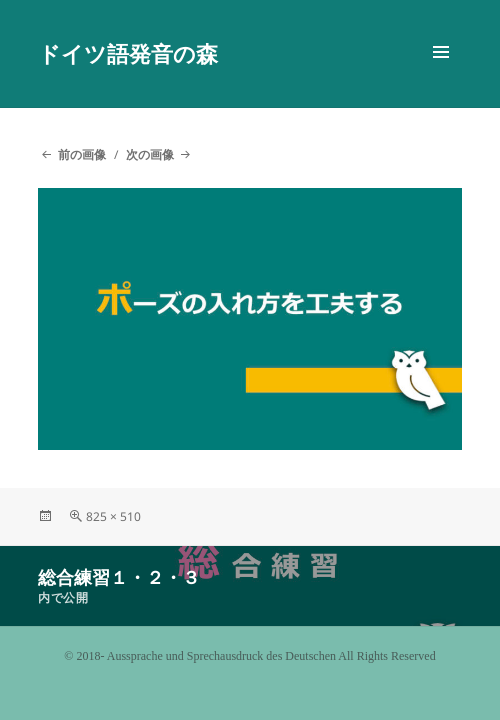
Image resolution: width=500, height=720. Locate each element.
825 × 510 (113, 516)
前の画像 (82, 154)
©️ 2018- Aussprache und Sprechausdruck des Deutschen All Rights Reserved (249, 656)
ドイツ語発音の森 (128, 53)
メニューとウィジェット (441, 73)
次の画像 (150, 154)
